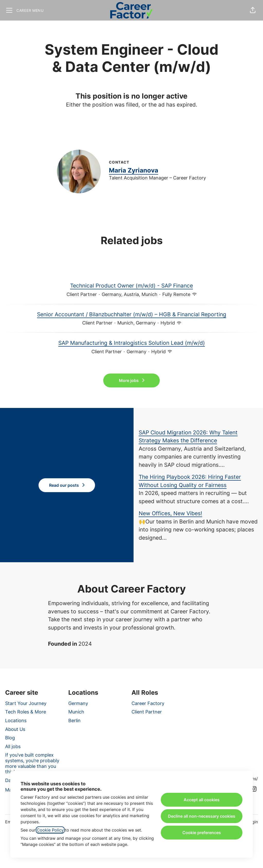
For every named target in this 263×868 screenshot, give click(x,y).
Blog (10, 738)
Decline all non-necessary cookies (202, 816)
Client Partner (147, 712)
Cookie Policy (50, 830)
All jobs (13, 746)
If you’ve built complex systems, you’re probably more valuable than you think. (32, 763)
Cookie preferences (202, 833)
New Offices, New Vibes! (170, 513)
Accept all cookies (202, 800)
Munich (76, 712)
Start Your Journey (26, 703)
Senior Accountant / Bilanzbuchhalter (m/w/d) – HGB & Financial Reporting (132, 314)
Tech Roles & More (26, 712)
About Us (15, 729)
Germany (78, 703)
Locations (16, 721)
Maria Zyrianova (134, 170)
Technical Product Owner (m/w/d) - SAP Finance (131, 286)
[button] (253, 10)
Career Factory (148, 703)
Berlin (74, 721)
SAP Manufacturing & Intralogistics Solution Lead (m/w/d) (132, 343)
